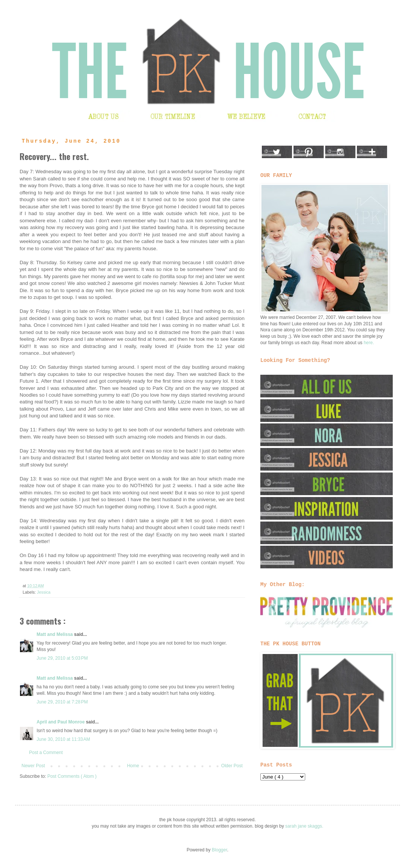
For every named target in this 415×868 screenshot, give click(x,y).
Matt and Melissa (55, 634)
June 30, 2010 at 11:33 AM (63, 739)
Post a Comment (46, 753)
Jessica (44, 592)
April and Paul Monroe (61, 722)
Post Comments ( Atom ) (72, 776)
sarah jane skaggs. (304, 826)
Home (133, 766)
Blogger (219, 850)
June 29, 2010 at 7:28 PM (62, 702)
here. (369, 343)
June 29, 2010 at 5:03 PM (62, 658)
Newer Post (33, 766)
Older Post (232, 766)
